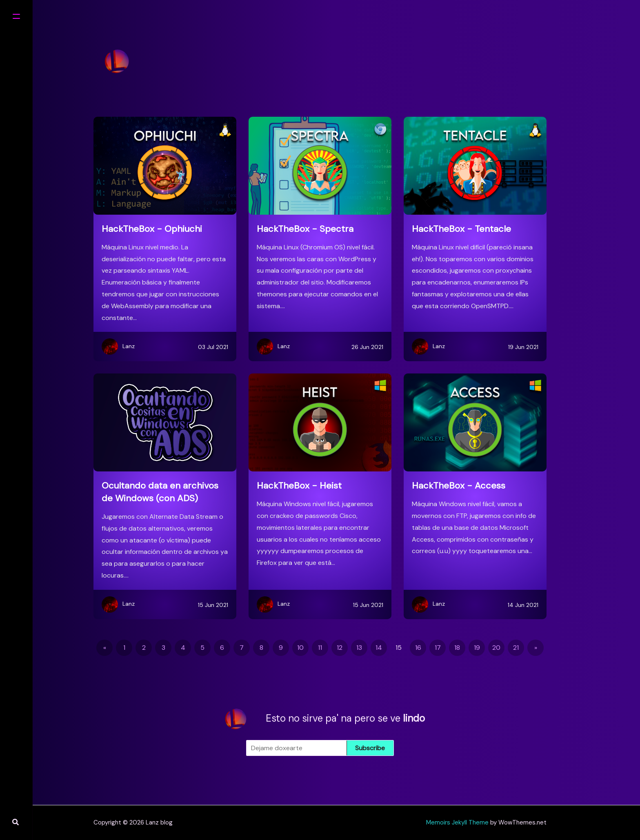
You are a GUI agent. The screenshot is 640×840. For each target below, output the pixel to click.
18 (457, 648)
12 (340, 648)
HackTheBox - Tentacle (461, 229)
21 (516, 648)
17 (438, 648)
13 (359, 648)
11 (320, 648)
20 (496, 648)
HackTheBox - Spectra (305, 229)
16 (418, 648)
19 (477, 648)
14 (379, 648)
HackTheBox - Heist (299, 486)
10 (300, 648)
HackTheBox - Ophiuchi (152, 229)
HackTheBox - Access (459, 486)
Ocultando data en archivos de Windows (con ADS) (160, 492)
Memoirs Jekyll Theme (457, 822)
